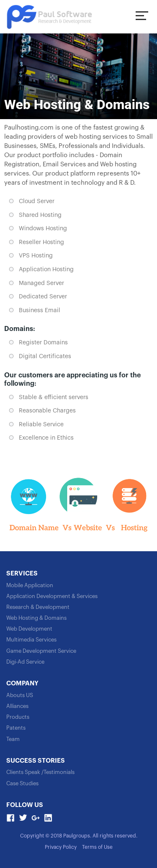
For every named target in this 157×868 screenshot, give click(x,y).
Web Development (29, 629)
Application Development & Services (52, 596)
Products (18, 717)
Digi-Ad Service (25, 662)
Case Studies (22, 783)
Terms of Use (97, 847)
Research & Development (38, 607)
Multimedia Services (31, 640)
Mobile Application (30, 585)
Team (13, 739)
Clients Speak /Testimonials (40, 772)
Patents (16, 728)
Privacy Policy (61, 847)
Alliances (17, 706)
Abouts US (20, 695)
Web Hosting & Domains (36, 618)
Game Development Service (41, 651)
